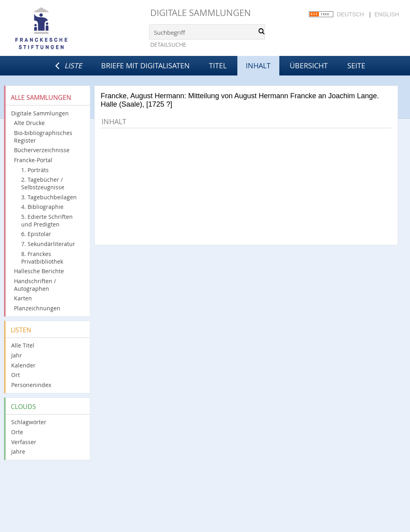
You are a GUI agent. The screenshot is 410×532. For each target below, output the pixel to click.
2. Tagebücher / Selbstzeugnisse (43, 183)
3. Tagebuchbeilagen (49, 197)
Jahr (17, 355)
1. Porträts (35, 170)
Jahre (18, 452)
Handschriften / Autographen (35, 285)
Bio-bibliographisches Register (43, 137)
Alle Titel (23, 345)
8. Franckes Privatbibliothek (42, 258)
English (387, 14)
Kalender (23, 365)
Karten (23, 298)
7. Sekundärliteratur (48, 244)
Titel (218, 66)
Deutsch (350, 14)
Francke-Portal (33, 160)
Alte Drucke (29, 123)
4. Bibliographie (42, 207)
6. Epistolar (36, 234)
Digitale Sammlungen (201, 13)
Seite (356, 66)
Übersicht (309, 66)
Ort (16, 375)
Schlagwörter (29, 422)
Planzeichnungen (37, 308)
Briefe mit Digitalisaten (145, 66)
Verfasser (24, 442)
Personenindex (31, 385)
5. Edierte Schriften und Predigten (47, 220)
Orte (17, 432)
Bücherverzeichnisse (42, 150)
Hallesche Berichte (39, 271)
